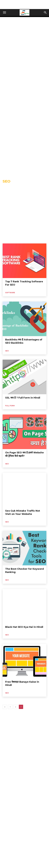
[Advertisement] (25, 5)
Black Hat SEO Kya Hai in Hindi (24, 627)
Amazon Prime (35, 187)
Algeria (14, 187)
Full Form (10, 406)
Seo (7, 351)
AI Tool (6, 187)
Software (10, 293)
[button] (4, 13)
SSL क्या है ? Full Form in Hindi (23, 398)
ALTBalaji (23, 187)
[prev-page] (5, 707)
